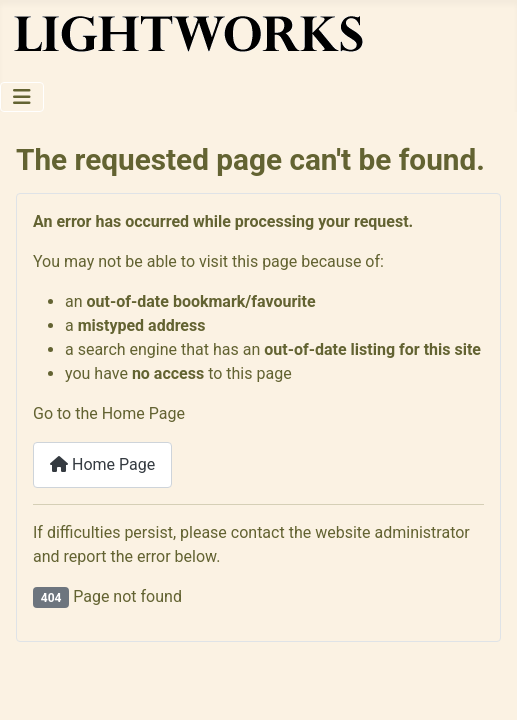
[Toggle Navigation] (22, 97)
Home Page (102, 464)
